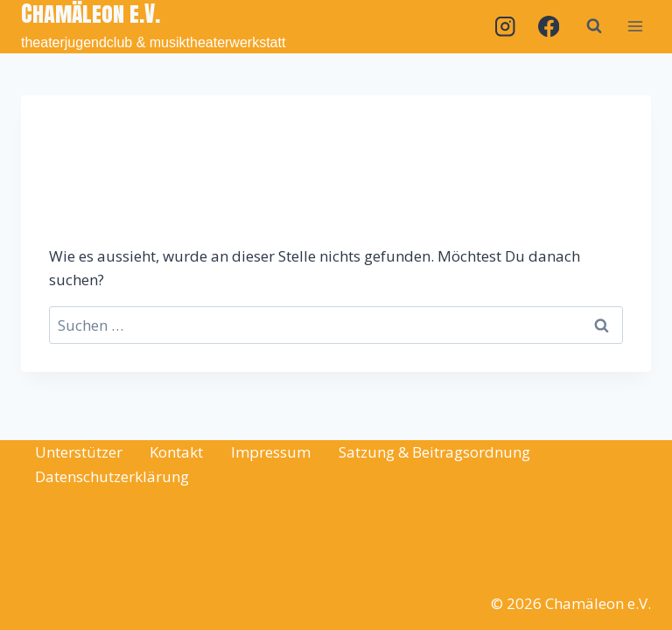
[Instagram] (505, 27)
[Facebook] (548, 27)
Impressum (271, 452)
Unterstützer (79, 452)
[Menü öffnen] (635, 27)
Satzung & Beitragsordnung (434, 452)
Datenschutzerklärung (112, 476)
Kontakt (176, 452)
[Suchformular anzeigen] (594, 26)
